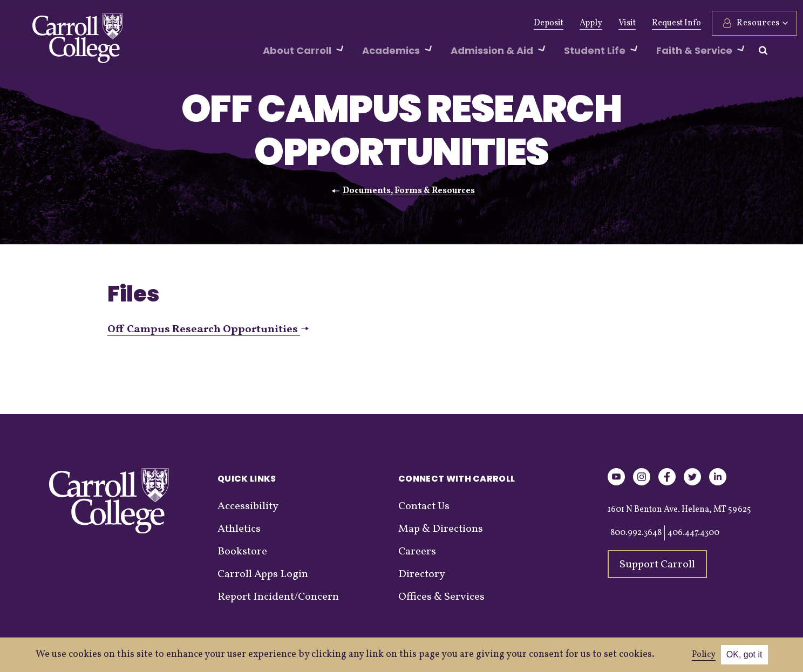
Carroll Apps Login (263, 574)
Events (415, 23)
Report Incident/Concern (278, 597)
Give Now (235, 23)
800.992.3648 (636, 533)
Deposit (522, 23)
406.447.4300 (693, 533)
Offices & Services (441, 597)
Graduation (467, 23)
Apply (564, 23)
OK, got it (744, 654)
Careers (417, 552)
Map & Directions (441, 529)
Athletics (332, 23)
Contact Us (424, 506)
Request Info (650, 23)
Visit (601, 23)
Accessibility (248, 506)
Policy (704, 655)
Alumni (284, 23)
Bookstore (242, 552)
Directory (422, 574)
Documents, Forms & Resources (409, 191)
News (376, 23)
